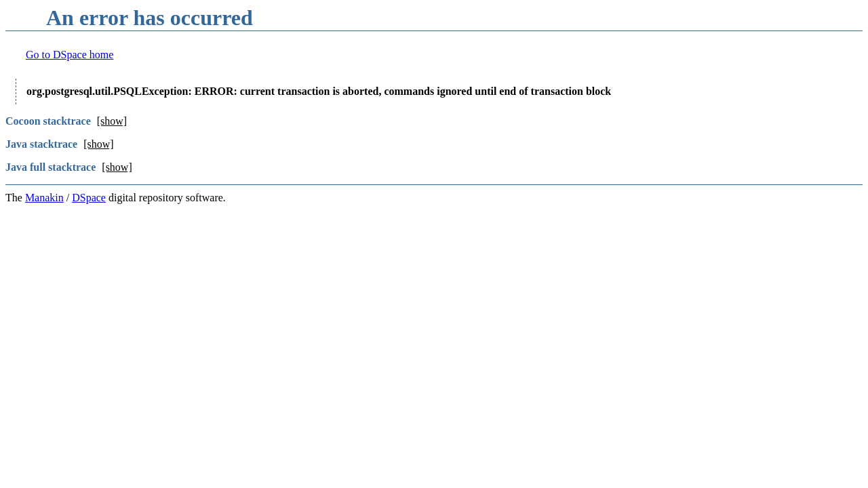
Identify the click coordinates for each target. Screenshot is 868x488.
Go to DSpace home (70, 55)
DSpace (89, 198)
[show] (112, 121)
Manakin (44, 198)
